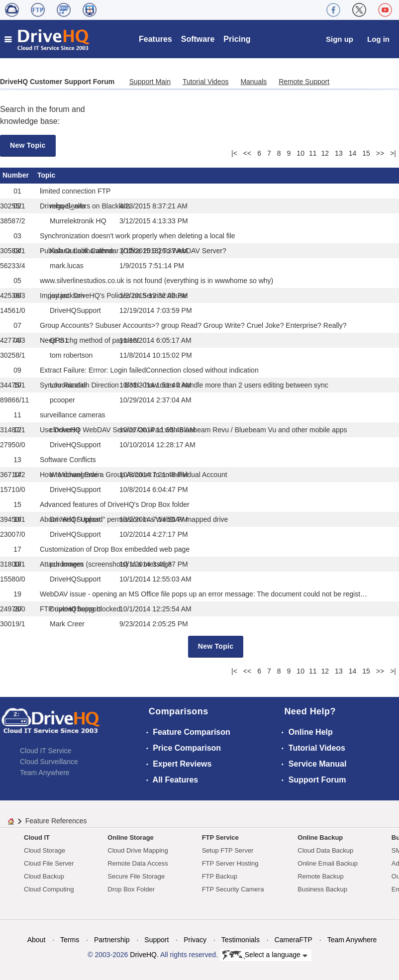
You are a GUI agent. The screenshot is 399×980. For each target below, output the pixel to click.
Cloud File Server (49, 863)
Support (156, 940)
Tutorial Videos (206, 82)
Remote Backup (321, 876)
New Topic (28, 145)
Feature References (56, 821)
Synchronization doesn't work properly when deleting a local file (138, 236)
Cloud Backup (44, 876)
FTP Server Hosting (230, 863)
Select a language (265, 955)
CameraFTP (294, 940)
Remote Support (304, 82)
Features (155, 39)
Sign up (340, 39)
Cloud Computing (49, 889)
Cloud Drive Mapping (138, 850)
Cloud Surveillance (49, 762)
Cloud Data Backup (325, 850)
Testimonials (241, 940)
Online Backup (320, 837)
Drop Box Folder (131, 889)
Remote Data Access (138, 863)
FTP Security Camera (233, 889)
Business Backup (322, 889)
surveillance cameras (73, 415)
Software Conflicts (68, 460)
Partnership (112, 940)
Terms (70, 940)
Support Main (150, 82)
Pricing (237, 39)
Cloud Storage (45, 850)
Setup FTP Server (228, 850)
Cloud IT (37, 837)
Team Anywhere (45, 773)
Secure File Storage (136, 876)
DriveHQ (143, 955)
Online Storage (130, 837)
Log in (378, 39)
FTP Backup (220, 876)
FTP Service (220, 837)
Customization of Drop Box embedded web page (115, 549)
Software (198, 39)
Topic (46, 175)
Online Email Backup (328, 863)
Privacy (195, 940)
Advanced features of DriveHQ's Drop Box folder (115, 504)
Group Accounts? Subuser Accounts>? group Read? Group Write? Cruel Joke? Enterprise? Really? (193, 325)
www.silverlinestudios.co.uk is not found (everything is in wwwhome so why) (156, 281)
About (37, 940)
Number (16, 175)
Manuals (253, 82)
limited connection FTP (75, 191)
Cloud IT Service (46, 751)
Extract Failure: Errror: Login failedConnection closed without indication (149, 370)
